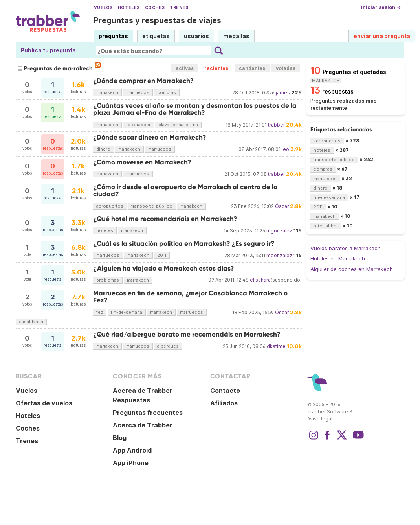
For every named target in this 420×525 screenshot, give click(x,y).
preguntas (113, 36)
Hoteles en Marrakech (338, 258)
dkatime (276, 346)
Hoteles (129, 8)
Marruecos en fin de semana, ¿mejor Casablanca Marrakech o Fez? (190, 297)
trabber (276, 125)
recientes (216, 68)
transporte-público (152, 206)
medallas (236, 36)
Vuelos (103, 8)
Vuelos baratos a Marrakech (346, 248)
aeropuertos (110, 206)
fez (100, 312)
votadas (286, 68)
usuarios (196, 36)
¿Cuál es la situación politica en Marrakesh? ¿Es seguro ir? (184, 244)
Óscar (282, 206)
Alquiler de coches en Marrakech (352, 269)
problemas (108, 280)
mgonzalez (279, 231)
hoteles (105, 230)
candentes (252, 68)
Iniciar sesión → (381, 7)
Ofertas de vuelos (44, 403)
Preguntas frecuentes (148, 413)
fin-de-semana (127, 312)
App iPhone (131, 463)
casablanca (31, 322)
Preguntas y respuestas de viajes (157, 20)
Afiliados (224, 403)
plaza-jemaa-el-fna (178, 125)
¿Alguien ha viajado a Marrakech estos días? (164, 268)
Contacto (225, 391)
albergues (168, 346)
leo (285, 149)
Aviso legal (320, 419)
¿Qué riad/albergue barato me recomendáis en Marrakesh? (187, 334)
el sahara (260, 280)
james (283, 93)
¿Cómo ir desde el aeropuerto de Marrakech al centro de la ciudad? (185, 191)
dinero (103, 149)
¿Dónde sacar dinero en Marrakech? (150, 137)
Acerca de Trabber (143, 425)
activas (185, 68)
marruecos (138, 92)
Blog (120, 438)
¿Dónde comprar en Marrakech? (143, 81)
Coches (155, 8)
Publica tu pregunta (48, 50)
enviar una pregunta (382, 36)
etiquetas (156, 36)
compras (167, 92)
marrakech (107, 92)
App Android (132, 450)
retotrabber (138, 125)
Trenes (179, 8)
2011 (162, 255)
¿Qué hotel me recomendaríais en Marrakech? (165, 219)
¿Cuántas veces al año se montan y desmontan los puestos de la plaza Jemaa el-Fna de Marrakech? (195, 109)
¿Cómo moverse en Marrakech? (142, 162)
